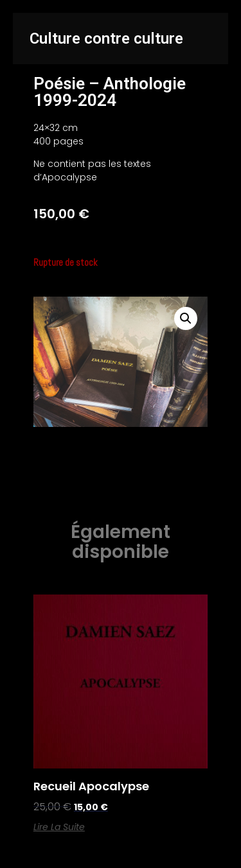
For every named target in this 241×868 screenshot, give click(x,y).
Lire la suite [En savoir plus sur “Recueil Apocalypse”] (59, 827)
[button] (186, 318)
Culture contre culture (106, 39)
